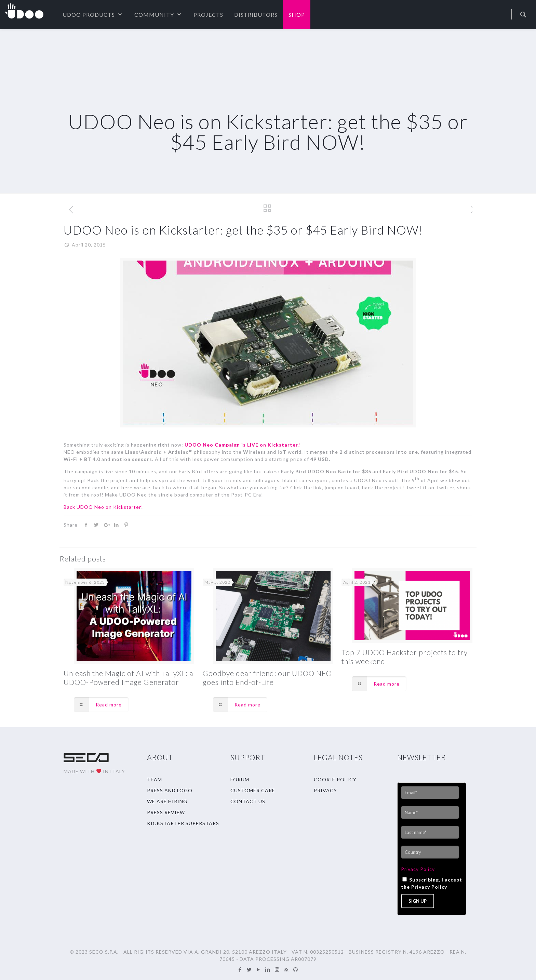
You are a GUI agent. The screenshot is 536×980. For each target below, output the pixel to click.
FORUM (240, 779)
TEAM (155, 779)
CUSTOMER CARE (253, 790)
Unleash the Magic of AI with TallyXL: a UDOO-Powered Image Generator (128, 678)
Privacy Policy (418, 869)
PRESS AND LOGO (170, 790)
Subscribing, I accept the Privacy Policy (432, 883)
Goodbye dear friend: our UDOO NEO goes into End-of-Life (267, 678)
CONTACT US (248, 801)
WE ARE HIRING (167, 801)
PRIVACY (325, 790)
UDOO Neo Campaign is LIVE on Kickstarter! (242, 445)
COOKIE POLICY (335, 779)
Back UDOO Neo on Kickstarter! (103, 507)
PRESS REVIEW (166, 812)
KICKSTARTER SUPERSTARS (183, 823)
